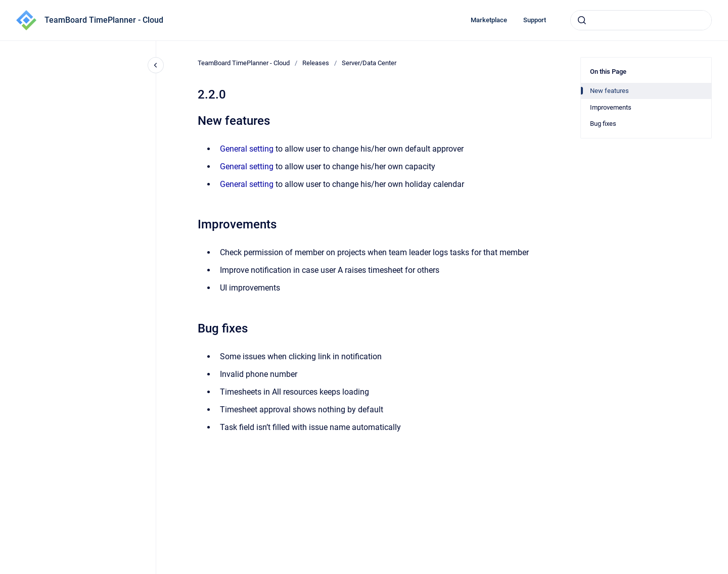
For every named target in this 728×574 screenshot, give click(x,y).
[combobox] (641, 20)
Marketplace (489, 20)
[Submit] (582, 20)
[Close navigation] (156, 65)
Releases (316, 63)
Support (535, 20)
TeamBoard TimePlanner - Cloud (104, 20)
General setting (247, 149)
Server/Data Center (369, 63)
